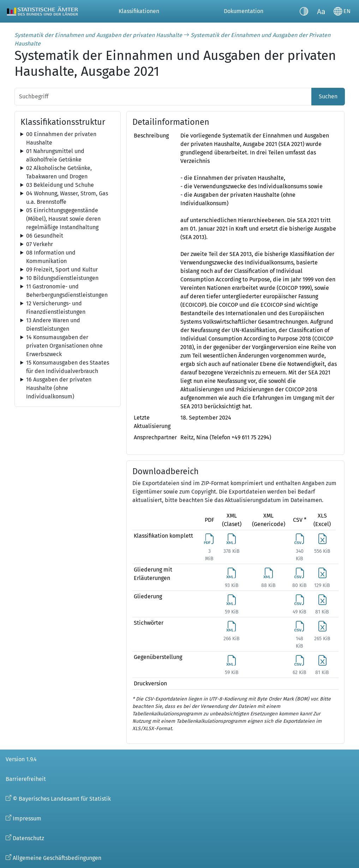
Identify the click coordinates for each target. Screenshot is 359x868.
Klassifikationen (139, 11)
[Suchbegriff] (163, 97)
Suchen (328, 96)
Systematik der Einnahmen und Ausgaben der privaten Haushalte (98, 35)
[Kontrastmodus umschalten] (304, 11)
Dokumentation (244, 11)
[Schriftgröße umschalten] (321, 11)
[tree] (68, 139)
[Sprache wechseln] (342, 11)
